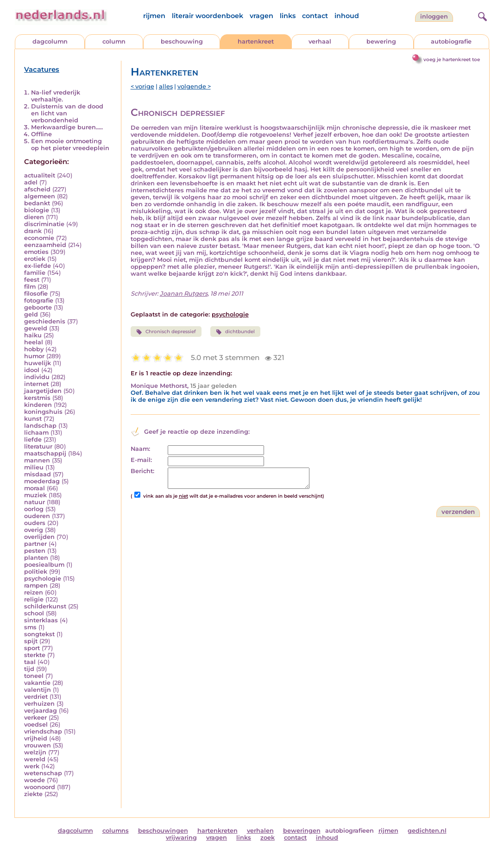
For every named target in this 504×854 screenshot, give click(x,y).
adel (31, 182)
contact (315, 16)
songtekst (39, 634)
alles (166, 86)
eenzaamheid (45, 245)
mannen (37, 460)
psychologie (43, 579)
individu (37, 377)
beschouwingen (163, 831)
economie (39, 238)
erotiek (35, 259)
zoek (268, 838)
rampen (36, 585)
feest (32, 280)
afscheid (37, 189)
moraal (35, 488)
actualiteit (40, 175)
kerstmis (37, 398)
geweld (36, 328)
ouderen (37, 516)
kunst (33, 419)
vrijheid (36, 738)
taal (30, 662)
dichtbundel (235, 332)
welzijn (35, 752)
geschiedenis (45, 321)
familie (35, 273)
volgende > (194, 86)
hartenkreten (217, 831)
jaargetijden (43, 391)
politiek (36, 572)
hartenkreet (256, 41)
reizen (34, 592)
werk (32, 766)
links (288, 16)
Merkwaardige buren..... (67, 127)
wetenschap (43, 773)
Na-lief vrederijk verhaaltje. (56, 96)
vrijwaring (181, 838)
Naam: (140, 449)
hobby (34, 349)
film (30, 287)
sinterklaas (41, 620)
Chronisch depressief (166, 332)
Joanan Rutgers (184, 294)
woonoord (40, 787)
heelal (34, 342)
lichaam (36, 433)
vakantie (37, 683)
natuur (35, 502)
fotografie (39, 300)
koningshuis (43, 412)
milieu (34, 467)
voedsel (36, 724)
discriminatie (44, 224)
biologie (37, 210)
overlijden (39, 537)
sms (30, 627)
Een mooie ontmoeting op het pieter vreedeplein (70, 145)
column (114, 41)
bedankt (37, 203)
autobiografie (451, 41)
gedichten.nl (427, 831)
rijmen (154, 16)
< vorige (142, 86)
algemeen (40, 196)
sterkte (35, 655)
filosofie (36, 294)
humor (34, 356)
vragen (261, 16)
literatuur (38, 446)
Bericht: (142, 471)
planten (36, 558)
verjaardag (41, 711)
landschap (40, 426)
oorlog (34, 509)
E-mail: (141, 460)
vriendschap (43, 731)
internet (36, 384)
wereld (35, 759)
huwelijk (38, 363)
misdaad (38, 474)
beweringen (302, 831)
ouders (35, 523)
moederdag (42, 481)
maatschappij (45, 453)
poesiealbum (44, 565)
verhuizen (39, 704)
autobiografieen (350, 831)
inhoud (347, 16)
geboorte (38, 307)
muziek (35, 495)
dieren (34, 217)
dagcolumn (50, 41)
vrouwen (38, 745)
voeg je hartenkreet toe (452, 60)
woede (35, 780)
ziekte (33, 794)
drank (33, 231)
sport (32, 648)
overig (34, 530)
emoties (36, 252)
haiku (33, 335)
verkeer (35, 718)
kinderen (38, 405)
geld (31, 314)
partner (35, 544)
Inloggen (434, 16)
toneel (34, 676)
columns (116, 831)
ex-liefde (38, 266)
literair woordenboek (208, 16)
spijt (31, 641)
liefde (33, 440)
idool (32, 370)
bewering (381, 41)
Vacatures (42, 70)
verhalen (260, 831)
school (34, 613)
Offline (41, 134)
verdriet (36, 697)
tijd (29, 669)
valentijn (38, 690)
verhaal (320, 41)
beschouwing (182, 41)
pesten (35, 551)
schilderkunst (45, 606)
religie (34, 599)
